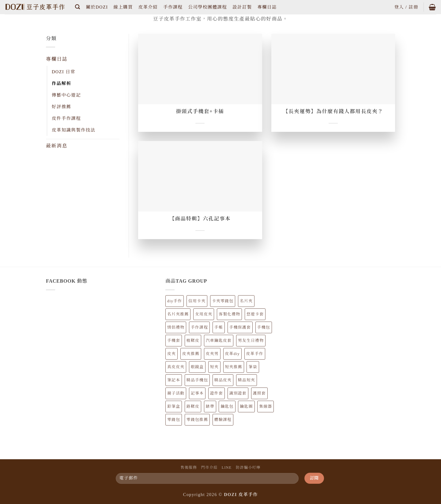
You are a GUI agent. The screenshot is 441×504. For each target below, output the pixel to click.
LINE (227, 468)
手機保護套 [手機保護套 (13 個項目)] (240, 327)
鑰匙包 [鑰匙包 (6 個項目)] (227, 407)
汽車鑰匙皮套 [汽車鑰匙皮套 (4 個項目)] (219, 341)
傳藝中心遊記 (66, 95)
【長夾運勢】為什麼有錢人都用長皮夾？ (333, 111)
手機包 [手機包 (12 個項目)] (264, 327)
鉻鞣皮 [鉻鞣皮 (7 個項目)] (193, 407)
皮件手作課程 (66, 118)
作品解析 (61, 83)
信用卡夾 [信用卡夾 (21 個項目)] (197, 301)
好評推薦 (61, 107)
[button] (78, 7)
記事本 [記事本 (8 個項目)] (197, 393)
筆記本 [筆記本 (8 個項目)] (174, 380)
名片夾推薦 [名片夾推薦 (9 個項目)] (178, 314)
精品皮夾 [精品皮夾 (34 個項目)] (223, 380)
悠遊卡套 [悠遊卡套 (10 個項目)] (255, 314)
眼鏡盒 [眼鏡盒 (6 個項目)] (197, 367)
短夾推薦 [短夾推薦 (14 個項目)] (234, 367)
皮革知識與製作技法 (73, 130)
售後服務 (189, 468)
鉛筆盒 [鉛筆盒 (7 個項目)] (174, 407)
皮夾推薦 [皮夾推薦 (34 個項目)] (191, 354)
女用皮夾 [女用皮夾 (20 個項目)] (204, 314)
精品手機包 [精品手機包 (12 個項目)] (197, 380)
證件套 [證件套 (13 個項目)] (217, 393)
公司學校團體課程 (207, 7)
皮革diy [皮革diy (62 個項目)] (232, 354)
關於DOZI (97, 7)
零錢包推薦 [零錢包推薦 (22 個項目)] (197, 420)
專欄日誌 (267, 7)
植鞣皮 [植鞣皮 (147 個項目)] (193, 341)
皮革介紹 (148, 7)
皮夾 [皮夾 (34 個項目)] (171, 354)
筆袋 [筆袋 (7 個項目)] (253, 367)
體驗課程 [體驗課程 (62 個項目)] (223, 420)
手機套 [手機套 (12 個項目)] (174, 341)
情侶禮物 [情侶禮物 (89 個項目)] (176, 327)
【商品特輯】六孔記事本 (200, 219)
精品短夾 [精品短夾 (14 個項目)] (247, 380)
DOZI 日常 (64, 72)
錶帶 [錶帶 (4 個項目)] (210, 407)
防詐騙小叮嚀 (248, 468)
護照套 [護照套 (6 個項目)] (259, 393)
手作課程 (173, 7)
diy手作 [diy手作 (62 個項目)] (175, 301)
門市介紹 (209, 468)
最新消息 (57, 146)
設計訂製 (242, 7)
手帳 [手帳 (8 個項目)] (219, 327)
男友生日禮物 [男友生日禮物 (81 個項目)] (251, 341)
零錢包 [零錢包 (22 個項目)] (174, 420)
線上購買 (123, 7)
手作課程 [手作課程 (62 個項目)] (199, 327)
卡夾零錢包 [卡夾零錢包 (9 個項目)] (223, 301)
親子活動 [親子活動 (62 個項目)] (176, 393)
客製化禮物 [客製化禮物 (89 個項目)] (229, 314)
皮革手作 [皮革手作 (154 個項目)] (255, 354)
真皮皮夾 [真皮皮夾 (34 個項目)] (176, 367)
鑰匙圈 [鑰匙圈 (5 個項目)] (246, 407)
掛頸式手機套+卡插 (200, 111)
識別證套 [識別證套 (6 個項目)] (238, 393)
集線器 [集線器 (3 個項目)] (266, 407)
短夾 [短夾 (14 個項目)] (214, 367)
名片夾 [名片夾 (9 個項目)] (246, 301)
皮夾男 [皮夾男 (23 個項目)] (212, 354)
